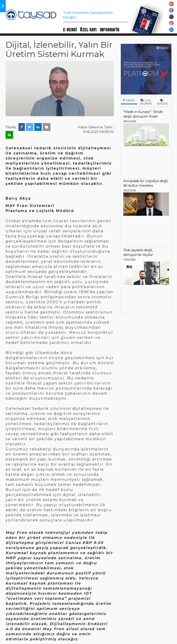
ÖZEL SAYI (88, 30)
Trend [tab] (129, 100)
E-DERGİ (70, 30)
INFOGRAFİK (110, 30)
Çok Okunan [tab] (146, 102)
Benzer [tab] (162, 102)
